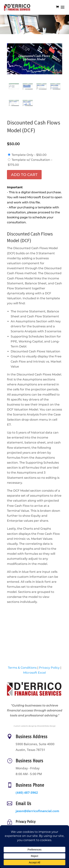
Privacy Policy (49, 668)
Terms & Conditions (22, 668)
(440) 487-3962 (29, 792)
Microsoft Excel (34, 673)
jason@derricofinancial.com (37, 811)
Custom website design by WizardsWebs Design (35, 726)
